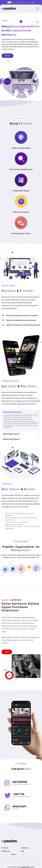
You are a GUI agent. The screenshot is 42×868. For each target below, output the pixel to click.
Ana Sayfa (5, 848)
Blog (22, 851)
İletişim (14, 854)
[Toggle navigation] (38, 9)
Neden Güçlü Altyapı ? (12, 439)
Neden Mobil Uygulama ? (13, 412)
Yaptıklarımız (6, 851)
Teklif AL (33, 2)
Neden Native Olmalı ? (12, 434)
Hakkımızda (25, 848)
